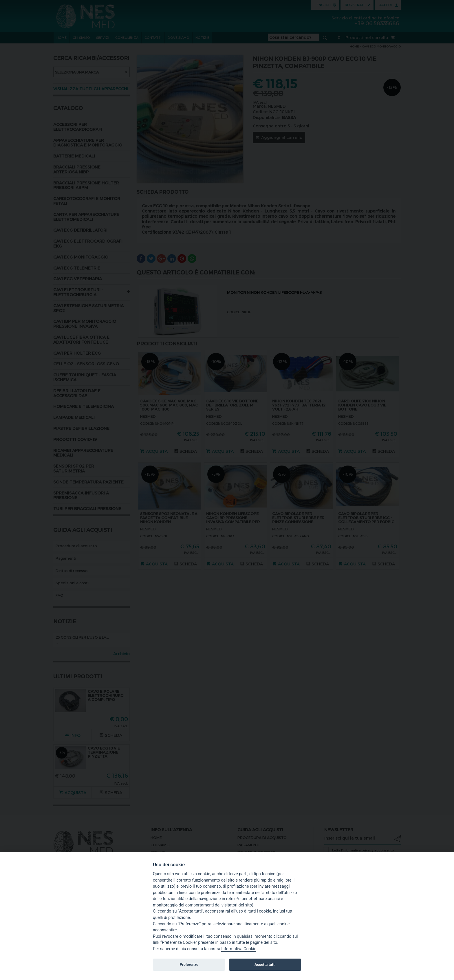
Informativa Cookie (239, 949)
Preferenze (189, 965)
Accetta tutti (265, 965)
